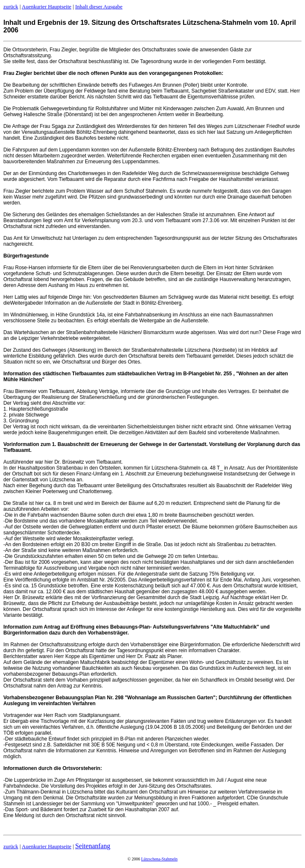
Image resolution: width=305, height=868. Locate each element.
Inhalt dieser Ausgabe (99, 7)
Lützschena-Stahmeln (159, 859)
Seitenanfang (93, 846)
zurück (11, 7)
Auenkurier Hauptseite (47, 7)
